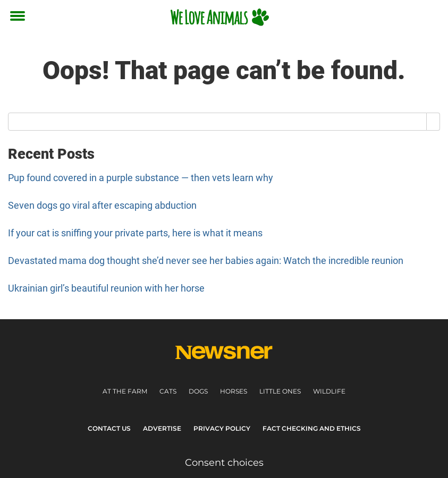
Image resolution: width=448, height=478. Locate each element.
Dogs (198, 391)
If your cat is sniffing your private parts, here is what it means (135, 233)
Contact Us (109, 428)
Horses (234, 391)
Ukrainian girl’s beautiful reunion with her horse (106, 288)
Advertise (162, 428)
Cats (168, 391)
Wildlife (329, 391)
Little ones (280, 391)
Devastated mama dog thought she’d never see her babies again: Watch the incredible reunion (206, 261)
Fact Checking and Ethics (312, 428)
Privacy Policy (222, 428)
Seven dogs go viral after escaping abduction (102, 205)
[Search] (433, 122)
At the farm (125, 391)
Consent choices (224, 463)
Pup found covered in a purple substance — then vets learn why (141, 178)
